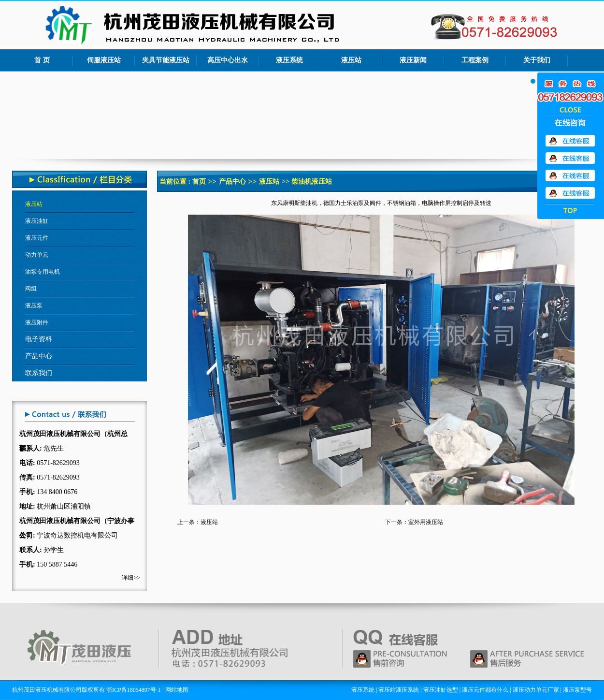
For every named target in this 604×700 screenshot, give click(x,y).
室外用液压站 (426, 522)
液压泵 (34, 306)
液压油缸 (37, 221)
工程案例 (475, 60)
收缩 (571, 109)
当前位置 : (176, 182)
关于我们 (537, 60)
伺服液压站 (104, 60)
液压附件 (37, 322)
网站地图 (177, 690)
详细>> (131, 578)
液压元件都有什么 (485, 690)
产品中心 (232, 182)
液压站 (351, 60)
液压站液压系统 (399, 690)
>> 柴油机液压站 (307, 182)
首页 (199, 182)
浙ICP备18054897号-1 (134, 690)
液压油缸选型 (441, 690)
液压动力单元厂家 (536, 690)
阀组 (31, 289)
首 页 (42, 60)
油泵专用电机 (43, 272)
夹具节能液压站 (166, 60)
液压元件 (37, 238)
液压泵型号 (577, 690)
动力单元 (37, 255)
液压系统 (289, 60)
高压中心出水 (228, 60)
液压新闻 (413, 60)
